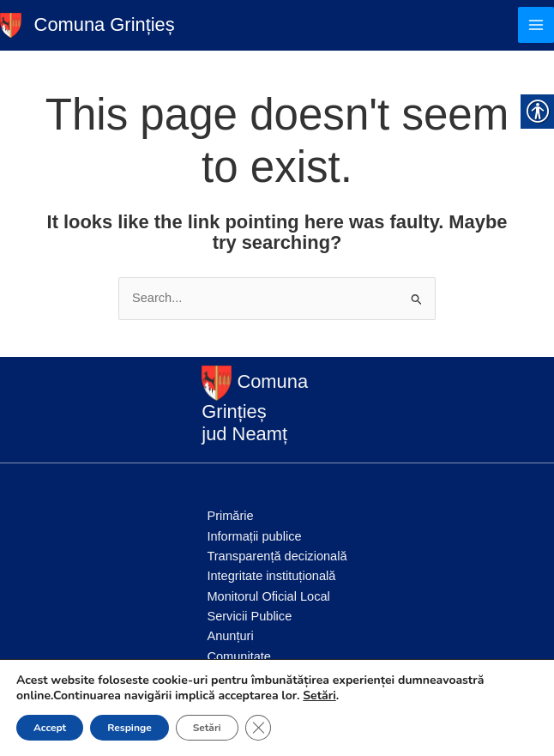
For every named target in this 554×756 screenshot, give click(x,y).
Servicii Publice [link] (249, 616)
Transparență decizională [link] (277, 556)
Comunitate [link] (239, 656)
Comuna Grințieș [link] (105, 24)
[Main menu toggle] (536, 25)
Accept (50, 728)
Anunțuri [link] (230, 636)
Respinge (129, 728)
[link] (11, 24)
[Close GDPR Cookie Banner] (258, 728)
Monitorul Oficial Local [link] (268, 596)
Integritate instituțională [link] (271, 576)
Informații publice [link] (254, 536)
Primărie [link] (230, 516)
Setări (319, 696)
